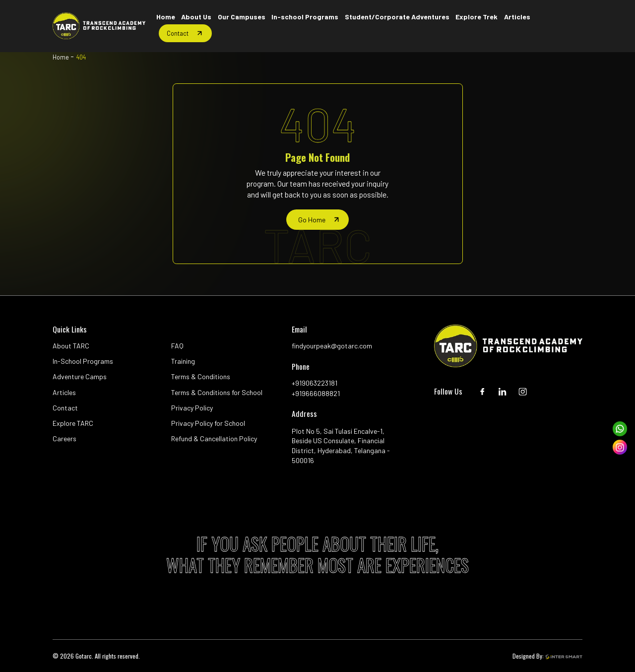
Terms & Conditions (201, 376)
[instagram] (620, 447)
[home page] (317, 219)
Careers (64, 438)
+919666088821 (316, 393)
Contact (65, 408)
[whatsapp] (620, 429)
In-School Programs (83, 361)
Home (61, 57)
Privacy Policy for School (208, 423)
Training (183, 361)
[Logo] (99, 26)
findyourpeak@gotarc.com (332, 346)
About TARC (71, 346)
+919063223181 (315, 383)
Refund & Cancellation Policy (214, 438)
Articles (64, 392)
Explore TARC (73, 423)
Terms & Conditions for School (217, 392)
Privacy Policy (192, 408)
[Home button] (165, 17)
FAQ (177, 346)
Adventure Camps (80, 376)
